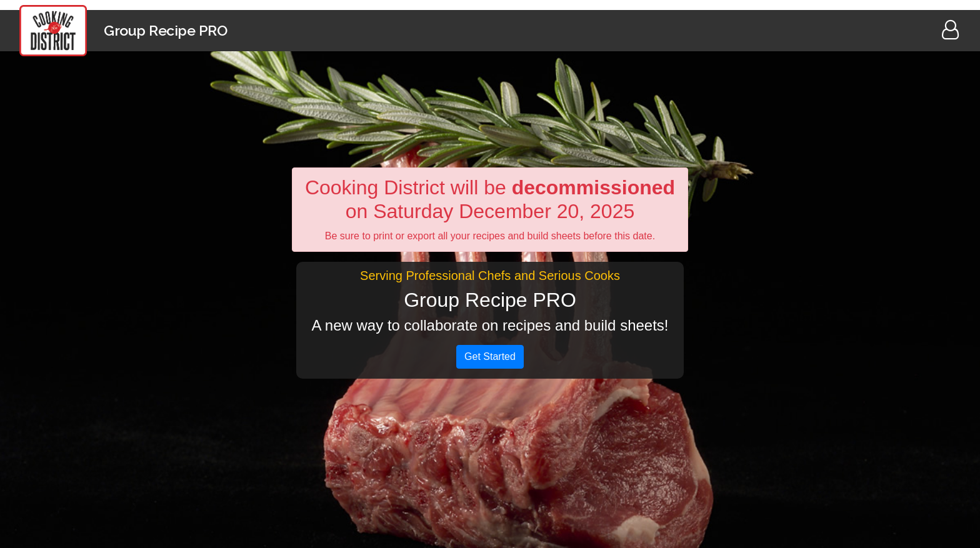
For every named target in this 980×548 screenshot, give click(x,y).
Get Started (490, 356)
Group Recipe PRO (165, 30)
